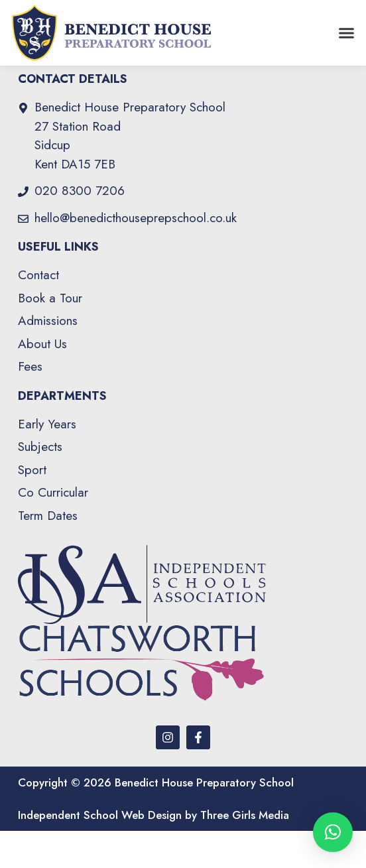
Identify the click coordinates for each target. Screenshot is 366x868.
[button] (346, 33)
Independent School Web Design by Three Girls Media (153, 852)
